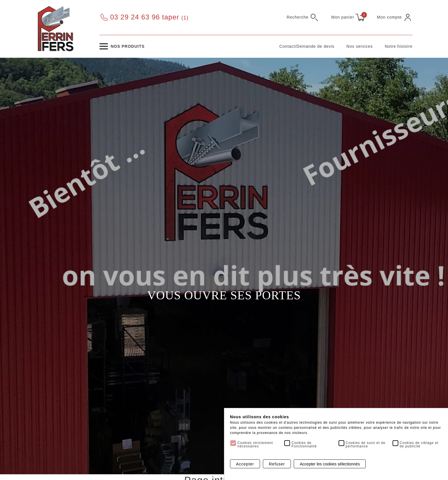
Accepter (245, 464)
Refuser (277, 464)
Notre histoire (399, 46)
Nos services (360, 46)
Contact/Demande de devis (307, 46)
